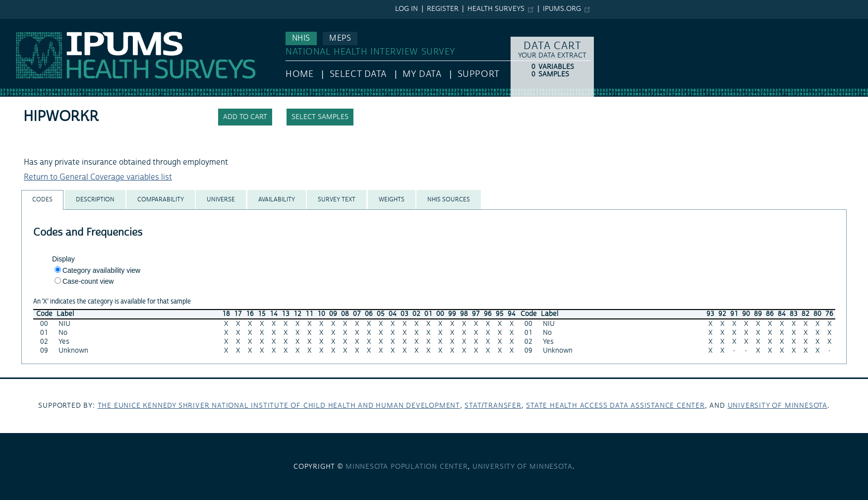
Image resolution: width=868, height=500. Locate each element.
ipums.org (562, 9)
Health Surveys (496, 9)
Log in (406, 9)
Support (479, 74)
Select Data (358, 74)
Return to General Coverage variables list (98, 177)
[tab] (42, 200)
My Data (422, 74)
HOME (299, 74)
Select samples (320, 117)
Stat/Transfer (493, 406)
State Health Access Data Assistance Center (615, 406)
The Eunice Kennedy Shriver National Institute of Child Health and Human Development (279, 406)
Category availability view (101, 270)
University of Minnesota (778, 406)
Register (443, 9)
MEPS (340, 38)
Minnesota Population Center (407, 467)
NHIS (301, 38)
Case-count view (88, 281)
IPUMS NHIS (22, 24)
